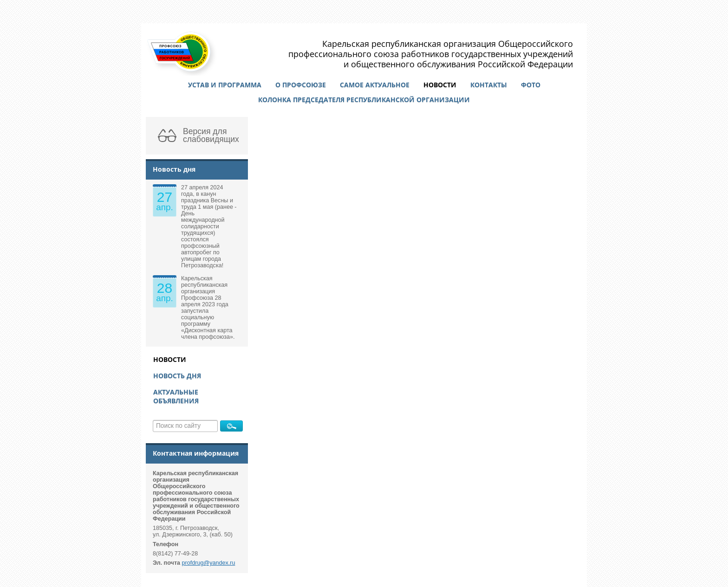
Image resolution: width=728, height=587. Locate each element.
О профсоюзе (301, 85)
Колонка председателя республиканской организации (364, 100)
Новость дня (177, 376)
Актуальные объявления (176, 396)
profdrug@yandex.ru (209, 563)
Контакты (489, 85)
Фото (531, 85)
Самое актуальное (375, 85)
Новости (440, 85)
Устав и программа (225, 85)
